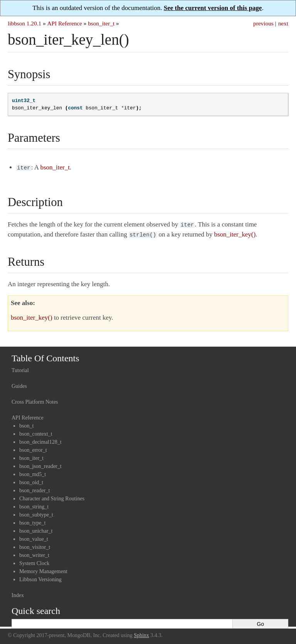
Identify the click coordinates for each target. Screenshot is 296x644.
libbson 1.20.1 (24, 23)
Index (18, 593)
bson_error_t (33, 448)
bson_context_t (36, 432)
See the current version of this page (213, 8)
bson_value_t (34, 537)
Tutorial (20, 368)
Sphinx (141, 633)
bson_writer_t (34, 553)
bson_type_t (32, 521)
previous (263, 23)
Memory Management (43, 569)
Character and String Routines (52, 496)
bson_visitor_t (35, 545)
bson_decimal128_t (40, 440)
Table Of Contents (45, 356)
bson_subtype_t (36, 512)
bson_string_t (34, 504)
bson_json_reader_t (40, 464)
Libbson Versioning (40, 577)
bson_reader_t (34, 488)
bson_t (26, 423)
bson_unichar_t (36, 529)
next (283, 23)
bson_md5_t (33, 472)
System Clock (34, 561)
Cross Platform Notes (35, 400)
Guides (19, 384)
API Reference (64, 23)
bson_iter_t (101, 23)
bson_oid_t (31, 480)
